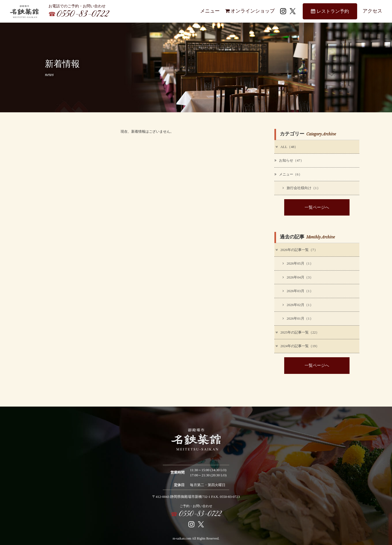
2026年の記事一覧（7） (296, 250)
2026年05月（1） (298, 263)
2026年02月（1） (298, 305)
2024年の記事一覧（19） (297, 346)
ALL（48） (286, 147)
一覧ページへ (317, 207)
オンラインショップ (250, 11)
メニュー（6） (288, 174)
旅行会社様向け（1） (301, 188)
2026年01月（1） (298, 318)
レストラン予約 (330, 11)
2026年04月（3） (298, 277)
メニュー (210, 11)
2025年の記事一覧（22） (297, 332)
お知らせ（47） (289, 160)
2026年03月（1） (298, 291)
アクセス (372, 11)
